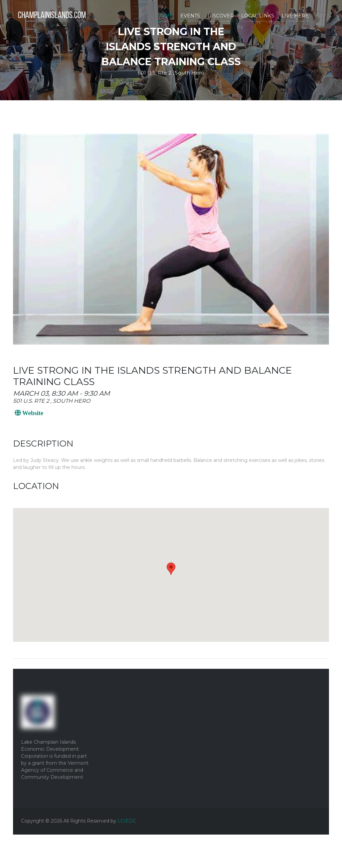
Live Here (295, 16)
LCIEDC (127, 821)
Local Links (258, 16)
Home (165, 16)
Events (190, 16)
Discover (221, 16)
